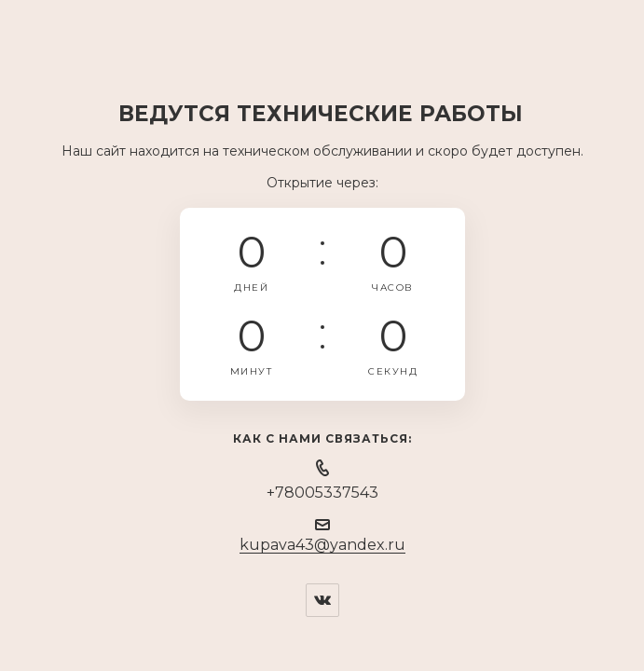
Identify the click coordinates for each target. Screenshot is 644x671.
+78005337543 (322, 493)
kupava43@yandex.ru (322, 545)
